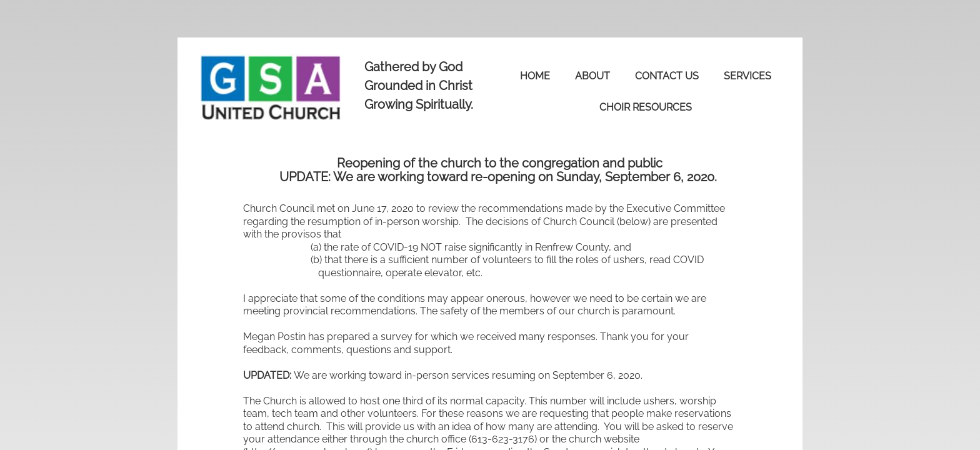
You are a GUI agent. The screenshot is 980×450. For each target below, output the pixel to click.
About (592, 76)
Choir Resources (646, 107)
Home (535, 76)
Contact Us (667, 76)
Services (747, 76)
